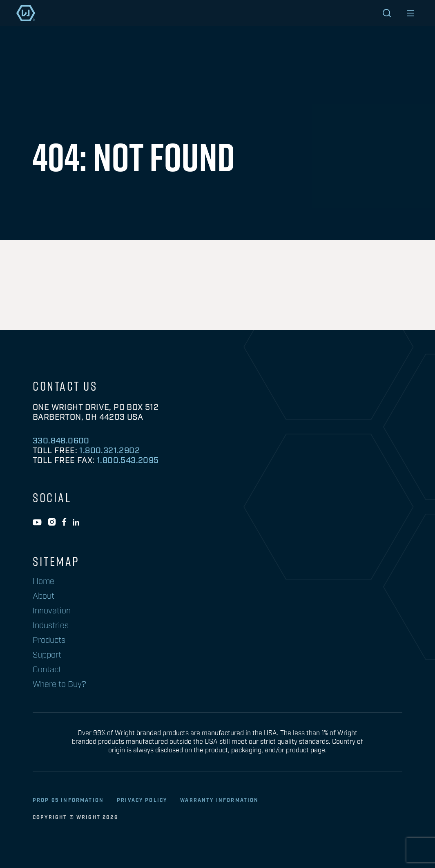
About (43, 596)
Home (43, 582)
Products (49, 640)
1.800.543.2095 (128, 461)
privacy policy (142, 800)
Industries (51, 626)
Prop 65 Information (68, 800)
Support (47, 655)
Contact (47, 670)
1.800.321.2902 (109, 451)
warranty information (219, 800)
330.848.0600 (61, 441)
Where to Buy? (59, 685)
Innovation (52, 611)
